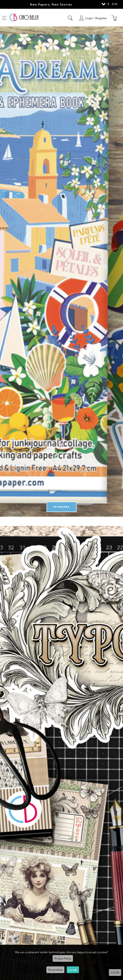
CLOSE (115, 972)
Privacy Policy (63, 958)
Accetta (73, 970)
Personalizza (55, 970)
